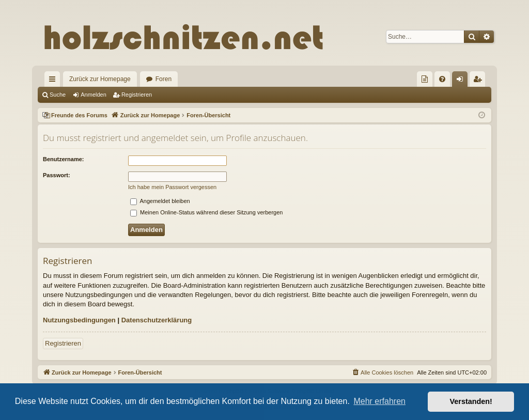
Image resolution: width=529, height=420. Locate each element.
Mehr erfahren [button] (379, 401)
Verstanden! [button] (471, 401)
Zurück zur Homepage (100, 79)
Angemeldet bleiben (160, 201)
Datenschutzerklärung (157, 320)
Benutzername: (63, 159)
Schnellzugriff (54, 81)
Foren (164, 79)
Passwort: (57, 175)
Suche (58, 95)
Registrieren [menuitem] (480, 81)
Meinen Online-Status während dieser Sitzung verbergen (206, 212)
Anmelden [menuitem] (462, 81)
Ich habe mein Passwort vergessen (172, 187)
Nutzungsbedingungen (79, 320)
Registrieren (137, 95)
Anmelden (94, 95)
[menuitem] (425, 79)
